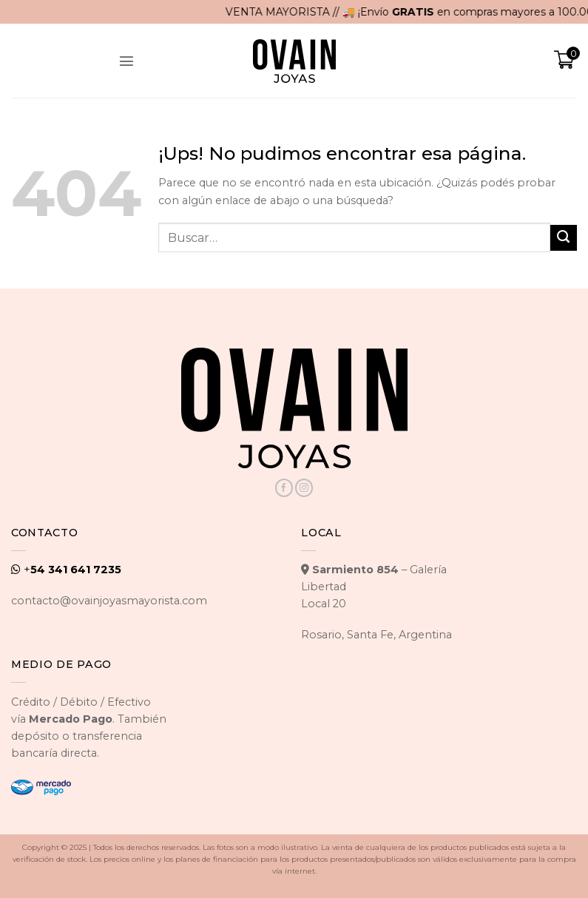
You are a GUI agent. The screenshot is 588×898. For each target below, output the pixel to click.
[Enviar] (564, 238)
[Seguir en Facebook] (284, 488)
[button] (126, 61)
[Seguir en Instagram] (304, 488)
